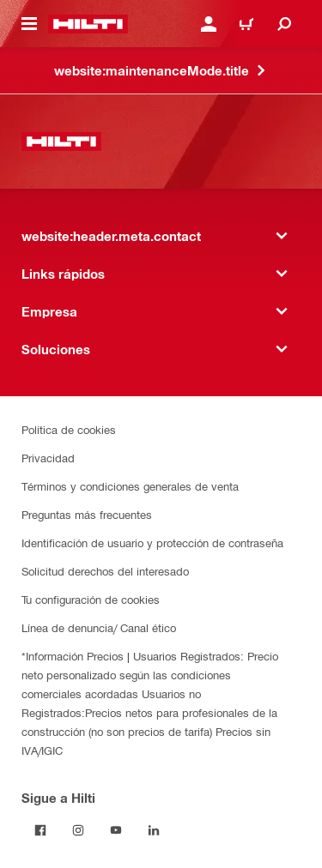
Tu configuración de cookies (91, 599)
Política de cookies (69, 429)
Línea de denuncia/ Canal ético (99, 627)
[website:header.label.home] (88, 24)
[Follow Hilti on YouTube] (116, 830)
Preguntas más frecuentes (87, 514)
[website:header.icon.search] (284, 24)
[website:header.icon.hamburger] (29, 24)
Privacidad (48, 458)
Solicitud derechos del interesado (105, 571)
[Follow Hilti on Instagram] (78, 830)
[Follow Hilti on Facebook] (40, 830)
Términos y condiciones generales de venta (130, 486)
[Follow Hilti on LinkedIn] (154, 830)
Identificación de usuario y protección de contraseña (152, 542)
